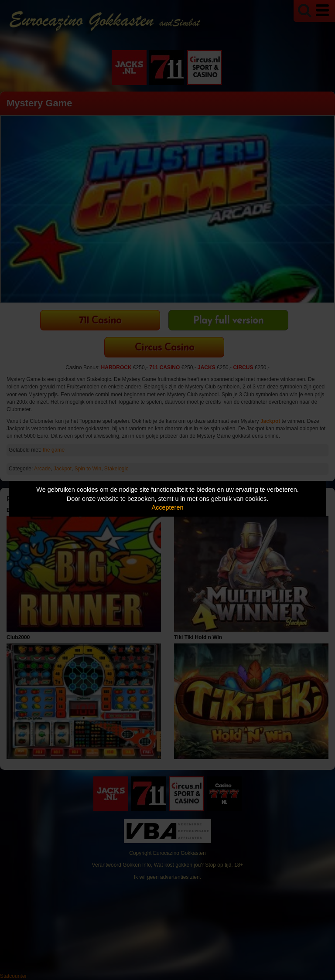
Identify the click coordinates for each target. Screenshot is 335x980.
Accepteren (168, 507)
